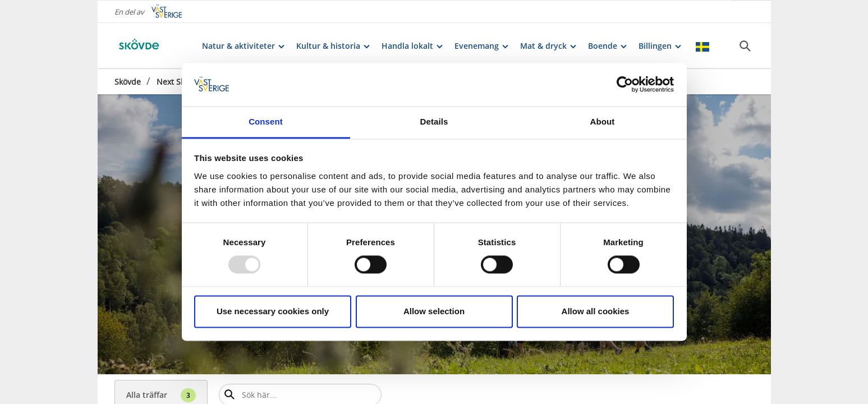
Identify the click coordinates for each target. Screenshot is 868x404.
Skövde (128, 81)
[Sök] (745, 45)
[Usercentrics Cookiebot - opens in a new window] (625, 85)
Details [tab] (434, 121)
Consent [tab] (266, 121)
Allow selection (434, 311)
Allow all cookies (596, 311)
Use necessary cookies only (273, 311)
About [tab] (603, 121)
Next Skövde (180, 81)
